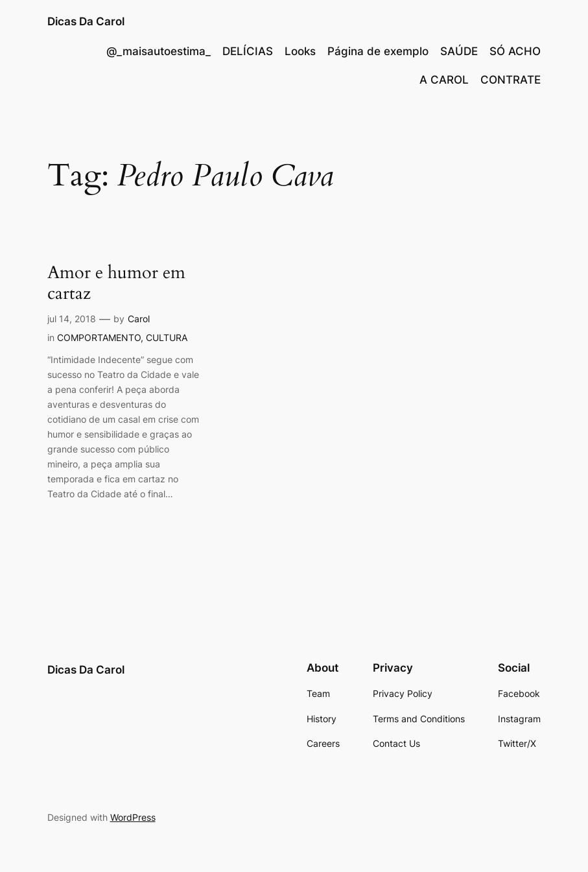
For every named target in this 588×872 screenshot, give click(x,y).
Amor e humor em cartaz (116, 283)
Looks (300, 51)
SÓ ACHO (515, 51)
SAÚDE (459, 51)
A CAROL (444, 80)
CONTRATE (511, 80)
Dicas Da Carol (86, 21)
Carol (139, 319)
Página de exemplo (378, 51)
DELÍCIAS (248, 51)
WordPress (133, 817)
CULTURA (167, 337)
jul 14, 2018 (72, 319)
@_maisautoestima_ (159, 51)
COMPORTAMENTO (99, 337)
